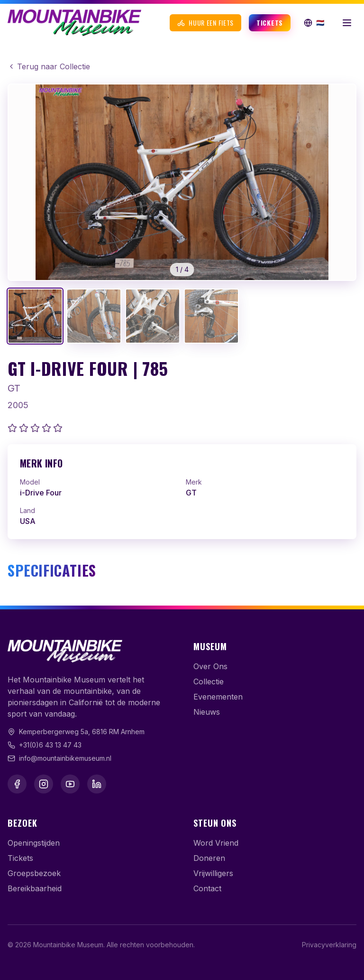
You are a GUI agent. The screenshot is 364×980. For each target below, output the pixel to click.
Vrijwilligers (213, 873)
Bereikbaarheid (35, 888)
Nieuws (207, 712)
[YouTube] (70, 784)
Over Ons (210, 666)
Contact (207, 888)
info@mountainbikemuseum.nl (65, 758)
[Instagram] (44, 784)
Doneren (209, 858)
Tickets (270, 23)
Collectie (209, 681)
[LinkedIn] (97, 784)
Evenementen (218, 697)
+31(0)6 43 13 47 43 (50, 745)
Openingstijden (34, 843)
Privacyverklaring (329, 945)
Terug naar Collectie (49, 66)
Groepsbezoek (34, 873)
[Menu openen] (347, 23)
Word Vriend (216, 843)
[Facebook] (17, 784)
